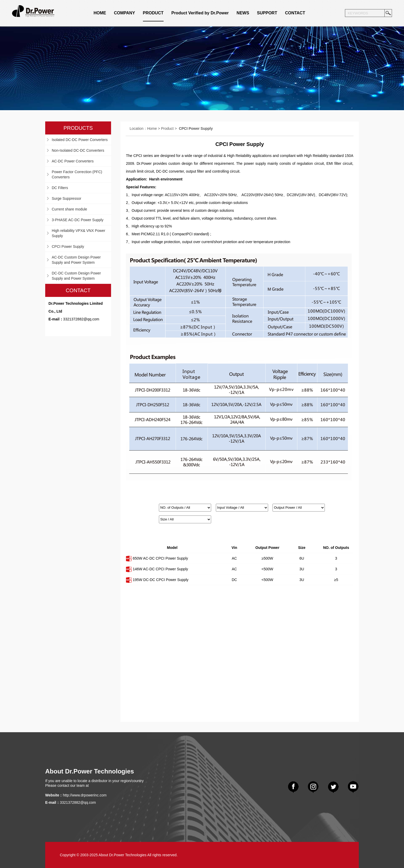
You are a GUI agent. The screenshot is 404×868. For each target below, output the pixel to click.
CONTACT (295, 13)
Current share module (69, 209)
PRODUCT (153, 13)
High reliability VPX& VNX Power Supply (79, 233)
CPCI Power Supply (68, 247)
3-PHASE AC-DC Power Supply (78, 220)
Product (167, 128)
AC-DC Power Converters (73, 161)
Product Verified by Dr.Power (200, 13)
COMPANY (125, 13)
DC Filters (60, 188)
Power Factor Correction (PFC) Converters (77, 174)
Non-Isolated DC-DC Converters (78, 150)
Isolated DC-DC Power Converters (80, 140)
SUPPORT (267, 13)
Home (152, 128)
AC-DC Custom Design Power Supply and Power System (76, 260)
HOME (100, 13)
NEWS (243, 13)
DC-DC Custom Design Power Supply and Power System (76, 276)
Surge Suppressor (67, 198)
